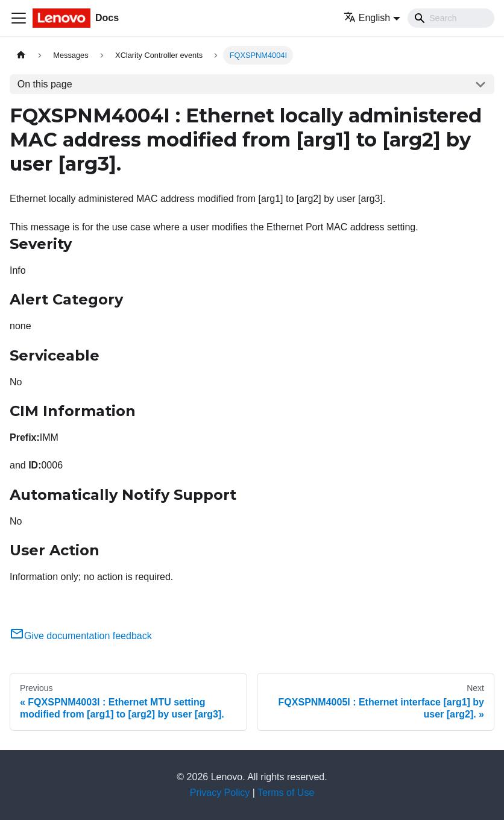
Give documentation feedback (81, 636)
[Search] (451, 18)
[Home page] (21, 55)
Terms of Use (286, 793)
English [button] (367, 18)
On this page (45, 84)
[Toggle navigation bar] (19, 18)
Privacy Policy (220, 793)
